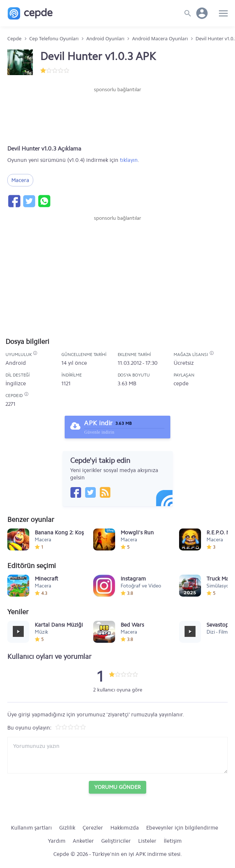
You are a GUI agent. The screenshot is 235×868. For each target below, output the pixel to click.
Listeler (147, 841)
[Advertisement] (118, 115)
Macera (20, 180)
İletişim (173, 841)
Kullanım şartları (31, 828)
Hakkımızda (125, 828)
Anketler (83, 841)
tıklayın (129, 160)
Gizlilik (67, 828)
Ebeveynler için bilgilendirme (182, 828)
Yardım (57, 841)
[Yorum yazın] (117, 755)
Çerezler (93, 828)
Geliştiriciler (116, 841)
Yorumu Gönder (117, 787)
